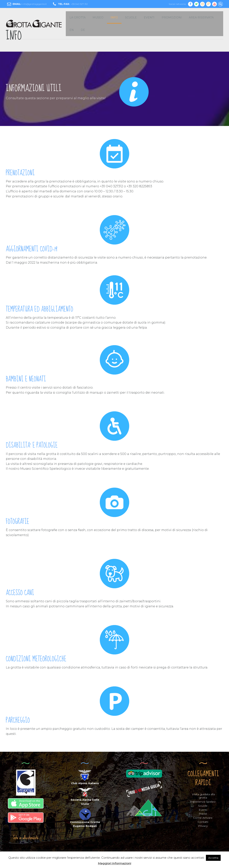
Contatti (203, 822)
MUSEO (98, 17)
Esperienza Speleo (203, 802)
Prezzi (203, 814)
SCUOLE (131, 17)
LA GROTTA (78, 17)
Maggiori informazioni (115, 863)
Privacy (203, 826)
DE (83, 30)
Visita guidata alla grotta (203, 796)
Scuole (203, 806)
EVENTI (149, 17)
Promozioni (172, 17)
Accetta (213, 858)
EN (72, 30)
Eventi (203, 810)
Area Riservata (201, 17)
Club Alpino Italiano (85, 783)
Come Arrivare (203, 818)
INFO (114, 17)
